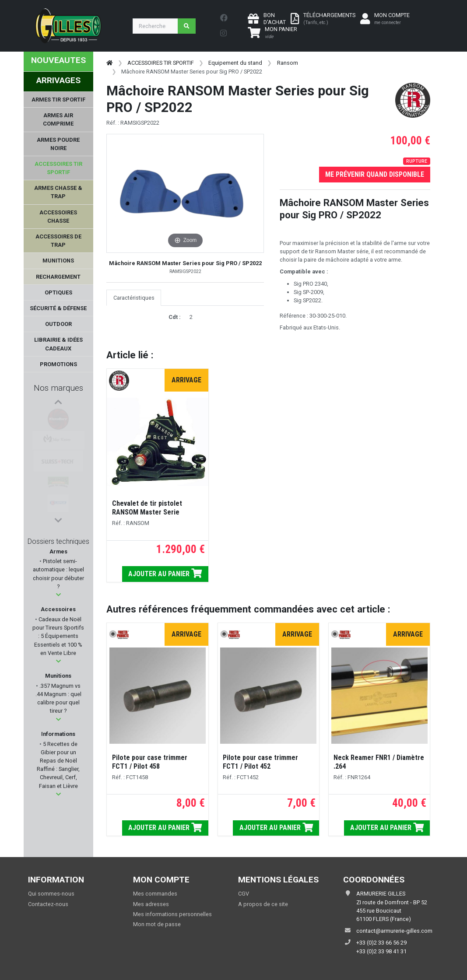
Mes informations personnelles (172, 914)
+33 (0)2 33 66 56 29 (381, 943)
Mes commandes (155, 894)
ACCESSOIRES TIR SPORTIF (161, 63)
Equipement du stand (235, 63)
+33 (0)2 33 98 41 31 (381, 951)
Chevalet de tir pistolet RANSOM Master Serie (147, 508)
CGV (244, 894)
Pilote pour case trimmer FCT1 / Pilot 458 (150, 762)
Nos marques (58, 388)
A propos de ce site (263, 904)
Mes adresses (151, 904)
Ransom (288, 63)
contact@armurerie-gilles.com (394, 931)
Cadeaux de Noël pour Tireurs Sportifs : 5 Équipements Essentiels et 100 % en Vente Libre (58, 636)
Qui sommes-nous (51, 894)
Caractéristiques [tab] (134, 298)
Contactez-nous (48, 904)
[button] (58, 595)
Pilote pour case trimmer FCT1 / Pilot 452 (260, 762)
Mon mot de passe (157, 924)
